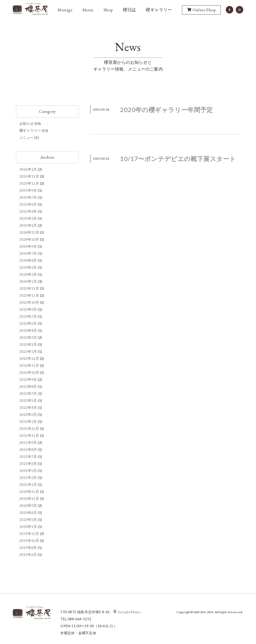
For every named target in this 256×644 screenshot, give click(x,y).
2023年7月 (28, 316)
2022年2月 (28, 414)
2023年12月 (29, 288)
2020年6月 (28, 513)
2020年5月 (28, 520)
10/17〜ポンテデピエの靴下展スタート (178, 159)
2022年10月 (29, 372)
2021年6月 (28, 463)
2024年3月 (28, 267)
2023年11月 (29, 295)
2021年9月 (28, 442)
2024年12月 (29, 232)
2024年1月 (28, 281)
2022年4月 (28, 407)
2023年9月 (28, 309)
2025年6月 (28, 204)
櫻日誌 (129, 10)
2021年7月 (28, 456)
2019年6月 (28, 555)
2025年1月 (28, 225)
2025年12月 (29, 176)
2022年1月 (28, 421)
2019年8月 (28, 548)
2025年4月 (28, 211)
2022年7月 (28, 393)
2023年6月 (28, 323)
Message (65, 10)
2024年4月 (28, 260)
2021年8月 (28, 449)
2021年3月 (28, 477)
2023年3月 (28, 337)
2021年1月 (28, 485)
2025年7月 (28, 197)
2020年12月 (29, 492)
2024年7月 (28, 253)
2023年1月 (28, 351)
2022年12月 (29, 358)
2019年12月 (29, 534)
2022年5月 (28, 400)
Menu (88, 10)
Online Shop (201, 10)
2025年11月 (29, 183)
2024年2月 (28, 274)
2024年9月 (28, 246)
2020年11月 (29, 499)
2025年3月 (28, 218)
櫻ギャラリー (159, 10)
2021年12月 (29, 428)
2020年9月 (28, 506)
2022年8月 (28, 386)
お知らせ (26, 123)
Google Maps (127, 612)
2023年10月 (29, 302)
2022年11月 (29, 365)
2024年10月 (29, 239)
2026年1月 (28, 169)
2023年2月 (28, 344)
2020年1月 (28, 527)
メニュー (26, 137)
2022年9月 (28, 379)
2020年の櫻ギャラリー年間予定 (166, 110)
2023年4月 (28, 330)
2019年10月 (29, 541)
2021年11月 (29, 435)
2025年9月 (28, 190)
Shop (108, 10)
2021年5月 (28, 470)
